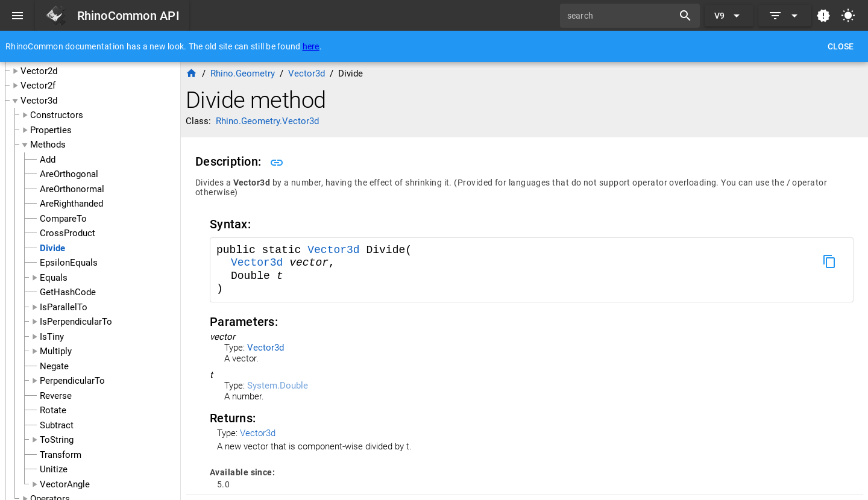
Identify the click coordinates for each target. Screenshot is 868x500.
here (311, 46)
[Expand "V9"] (729, 16)
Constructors (57, 115)
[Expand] (785, 16)
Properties (51, 130)
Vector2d (39, 71)
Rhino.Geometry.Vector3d (267, 121)
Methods (48, 145)
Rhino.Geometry (243, 73)
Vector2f (38, 86)
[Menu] (17, 16)
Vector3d (39, 101)
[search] (621, 16)
